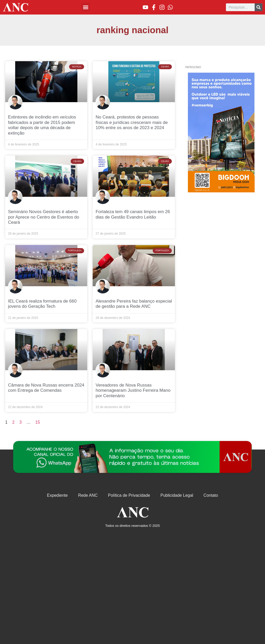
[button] (86, 7)
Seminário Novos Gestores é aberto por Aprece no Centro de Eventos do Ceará (44, 217)
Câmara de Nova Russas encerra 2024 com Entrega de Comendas (46, 388)
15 (38, 422)
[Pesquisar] (259, 7)
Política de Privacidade (129, 495)
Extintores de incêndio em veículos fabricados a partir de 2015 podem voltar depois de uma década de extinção (42, 125)
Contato (211, 495)
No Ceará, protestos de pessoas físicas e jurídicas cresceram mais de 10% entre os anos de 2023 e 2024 (132, 122)
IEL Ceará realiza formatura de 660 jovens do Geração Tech (42, 304)
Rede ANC (88, 495)
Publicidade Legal (177, 495)
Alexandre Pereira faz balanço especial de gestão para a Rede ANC (134, 304)
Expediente (57, 495)
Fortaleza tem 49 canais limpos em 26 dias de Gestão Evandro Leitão (133, 214)
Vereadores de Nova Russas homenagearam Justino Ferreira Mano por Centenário (133, 390)
